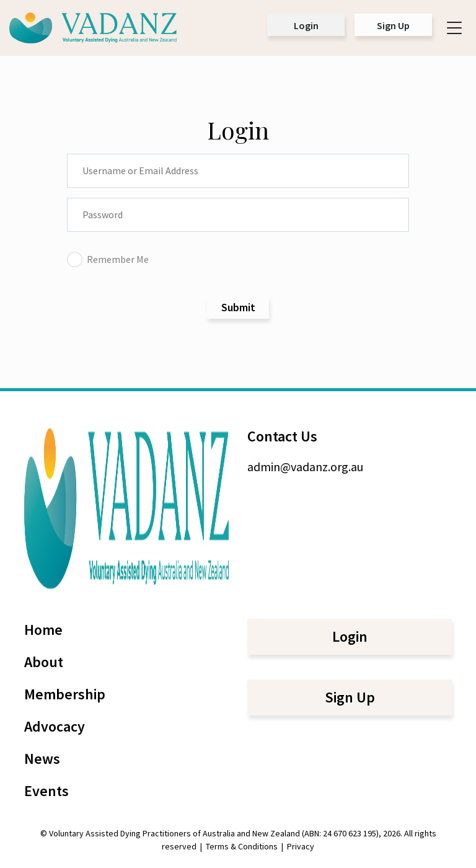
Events (46, 791)
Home (43, 630)
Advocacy (55, 726)
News (42, 759)
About (44, 662)
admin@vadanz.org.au (305, 467)
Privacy (301, 846)
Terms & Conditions (242, 846)
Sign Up (393, 25)
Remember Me (108, 259)
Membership (65, 694)
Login (306, 25)
